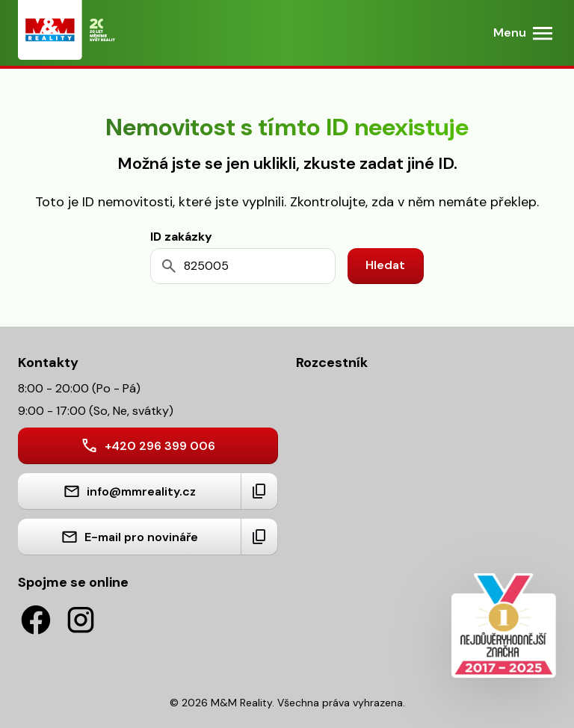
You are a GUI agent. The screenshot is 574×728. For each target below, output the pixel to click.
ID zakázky (181, 237)
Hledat (385, 265)
